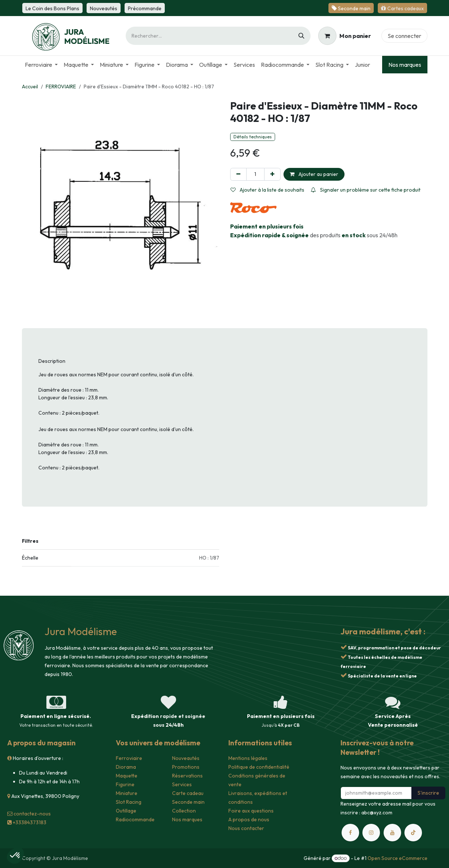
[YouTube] (392, 833)
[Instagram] (371, 833)
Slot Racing (129, 802)
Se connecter (404, 36)
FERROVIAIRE (61, 87)
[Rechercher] (301, 36)
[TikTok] (413, 833)
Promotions (186, 767)
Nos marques (405, 65)
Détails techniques (253, 137)
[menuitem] (41, 65)
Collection (184, 811)
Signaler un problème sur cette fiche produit (366, 190)
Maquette (127, 776)
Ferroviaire (129, 758)
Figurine (125, 784)
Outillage (126, 811)
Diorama (126, 767)
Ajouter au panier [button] (314, 174)
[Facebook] (350, 833)
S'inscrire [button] (428, 793)
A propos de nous (249, 819)
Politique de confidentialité (259, 767)
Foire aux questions (251, 811)
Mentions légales (248, 758)
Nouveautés (186, 758)
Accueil (30, 87)
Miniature (127, 793)
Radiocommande (135, 819)
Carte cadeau (188, 793)
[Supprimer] (238, 174)
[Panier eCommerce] (345, 36)
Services (182, 784)
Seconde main (188, 802)
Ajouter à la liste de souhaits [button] (267, 190)
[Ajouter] (272, 174)
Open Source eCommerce (397, 858)
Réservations (187, 776)
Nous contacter (246, 828)
